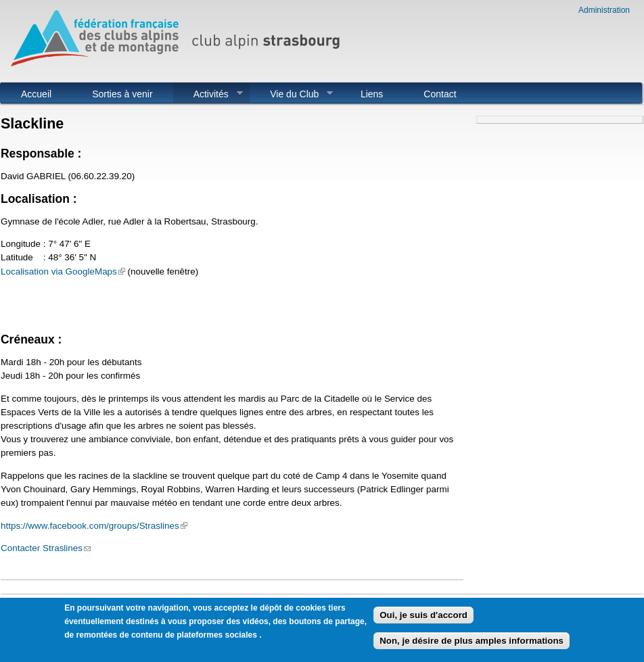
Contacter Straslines (46, 548)
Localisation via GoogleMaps (63, 271)
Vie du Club (291, 94)
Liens (372, 94)
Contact (440, 94)
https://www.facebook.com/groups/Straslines (94, 526)
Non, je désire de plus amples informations (471, 645)
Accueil (36, 94)
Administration (604, 10)
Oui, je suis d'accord (423, 618)
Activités (208, 94)
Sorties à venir (122, 94)
